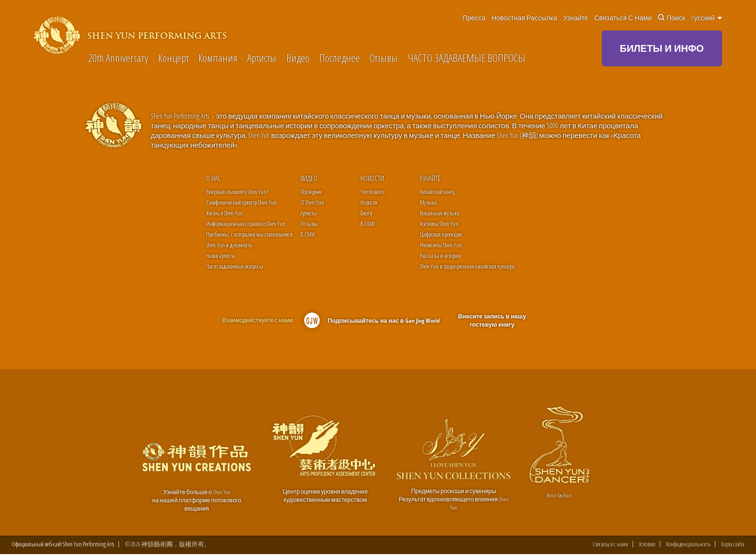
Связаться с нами (623, 18)
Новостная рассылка (524, 18)
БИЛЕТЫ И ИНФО (662, 48)
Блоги (366, 213)
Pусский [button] (707, 18)
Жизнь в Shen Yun (224, 213)
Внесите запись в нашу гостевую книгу (492, 321)
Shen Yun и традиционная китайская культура (467, 266)
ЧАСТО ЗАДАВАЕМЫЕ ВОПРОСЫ (467, 58)
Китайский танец (437, 192)
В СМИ (308, 234)
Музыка (428, 202)
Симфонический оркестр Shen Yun (241, 202)
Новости (372, 178)
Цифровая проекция (441, 234)
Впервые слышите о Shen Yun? (237, 192)
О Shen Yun (312, 202)
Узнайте (576, 18)
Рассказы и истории (440, 256)
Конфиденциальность (688, 547)
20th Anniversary (118, 58)
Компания (218, 58)
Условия (647, 547)
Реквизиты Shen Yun (441, 245)
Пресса (474, 18)
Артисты (262, 58)
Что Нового (372, 192)
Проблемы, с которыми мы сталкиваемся (249, 234)
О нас (214, 178)
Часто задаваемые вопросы (235, 266)
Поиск (672, 18)
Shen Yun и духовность (229, 245)
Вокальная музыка (440, 213)
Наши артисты (221, 256)
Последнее (340, 58)
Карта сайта (733, 547)
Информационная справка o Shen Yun (246, 224)
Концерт (173, 58)
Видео (298, 58)
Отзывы (384, 58)
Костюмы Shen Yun (439, 224)
